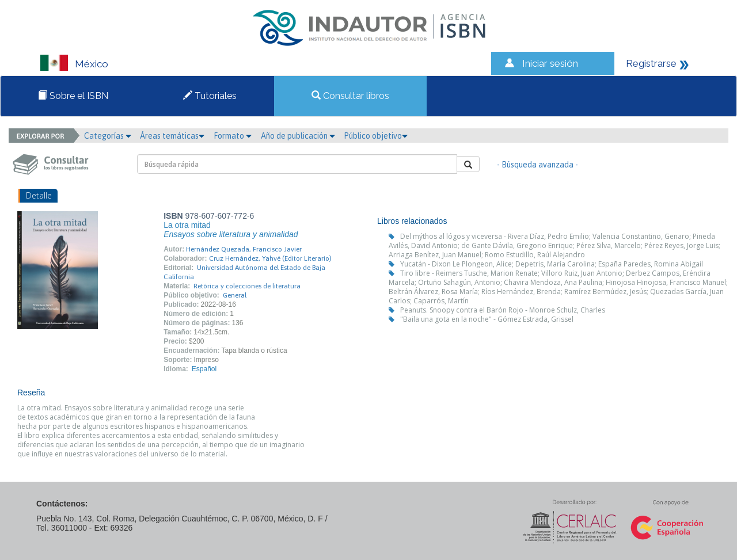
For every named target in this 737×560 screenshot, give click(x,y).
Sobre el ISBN (73, 96)
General (235, 295)
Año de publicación (298, 136)
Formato (233, 136)
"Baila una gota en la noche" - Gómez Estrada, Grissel (487, 319)
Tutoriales (210, 96)
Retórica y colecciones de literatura (247, 286)
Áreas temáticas (172, 136)
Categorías (108, 136)
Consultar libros (350, 96)
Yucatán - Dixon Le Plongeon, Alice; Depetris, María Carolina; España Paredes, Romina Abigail (552, 264)
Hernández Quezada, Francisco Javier (244, 249)
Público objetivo (376, 136)
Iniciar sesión (550, 63)
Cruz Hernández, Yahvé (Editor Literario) (270, 258)
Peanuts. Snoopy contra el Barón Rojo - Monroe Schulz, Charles (503, 310)
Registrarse (651, 63)
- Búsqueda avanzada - (537, 165)
